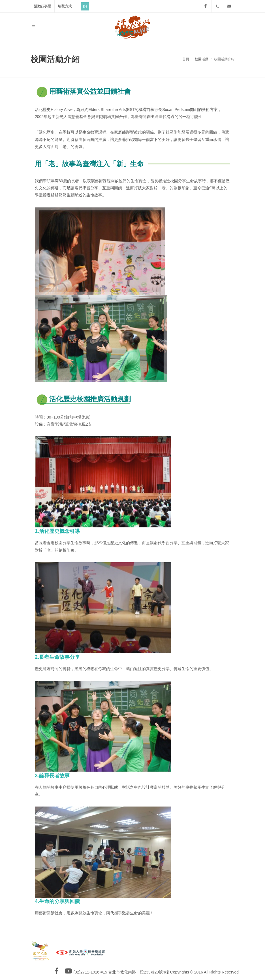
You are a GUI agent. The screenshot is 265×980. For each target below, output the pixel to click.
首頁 (186, 59)
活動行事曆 (42, 6)
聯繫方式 (65, 6)
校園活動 (202, 59)
